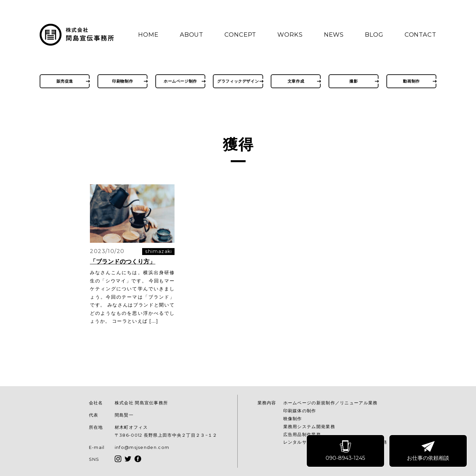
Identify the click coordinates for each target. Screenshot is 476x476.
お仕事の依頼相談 (429, 451)
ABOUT (192, 35)
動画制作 (411, 81)
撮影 (354, 81)
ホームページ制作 (180, 81)
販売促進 (65, 81)
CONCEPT (240, 35)
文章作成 (296, 81)
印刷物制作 (122, 81)
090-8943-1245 (346, 451)
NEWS (334, 35)
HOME (148, 35)
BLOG (374, 35)
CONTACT (420, 35)
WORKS (290, 35)
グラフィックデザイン (238, 81)
